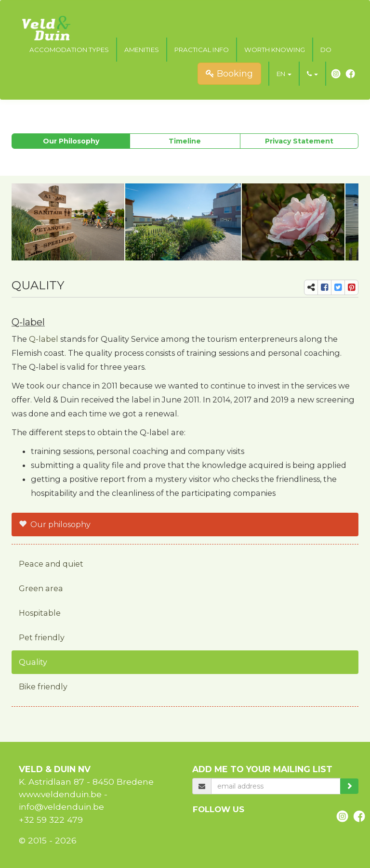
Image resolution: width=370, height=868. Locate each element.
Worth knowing (275, 50)
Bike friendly (43, 687)
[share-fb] (324, 287)
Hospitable (40, 613)
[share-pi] (351, 287)
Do (326, 50)
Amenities (142, 50)
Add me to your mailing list (262, 769)
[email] (276, 786)
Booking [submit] (229, 74)
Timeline (185, 141)
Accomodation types (69, 50)
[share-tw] (338, 287)
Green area (41, 588)
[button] (284, 74)
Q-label (44, 339)
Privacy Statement (299, 141)
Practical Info (202, 50)
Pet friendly (42, 637)
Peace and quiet (51, 564)
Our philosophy (71, 141)
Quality (33, 662)
